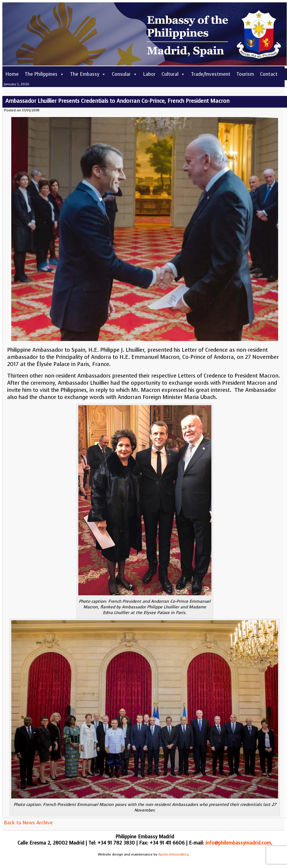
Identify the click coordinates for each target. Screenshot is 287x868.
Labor (149, 74)
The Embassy (88, 74)
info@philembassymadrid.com (238, 843)
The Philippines (44, 74)
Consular (125, 74)
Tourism (245, 74)
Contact (269, 74)
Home (12, 74)
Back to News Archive (28, 823)
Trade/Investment (211, 74)
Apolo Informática (173, 854)
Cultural (173, 74)
